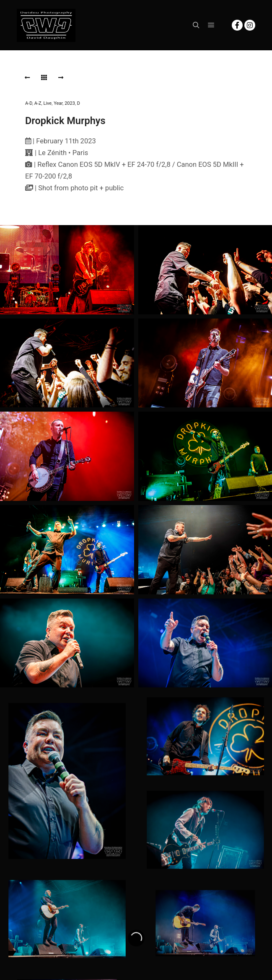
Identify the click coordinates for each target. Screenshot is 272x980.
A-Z (38, 103)
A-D (29, 103)
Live (48, 103)
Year (58, 103)
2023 (70, 103)
